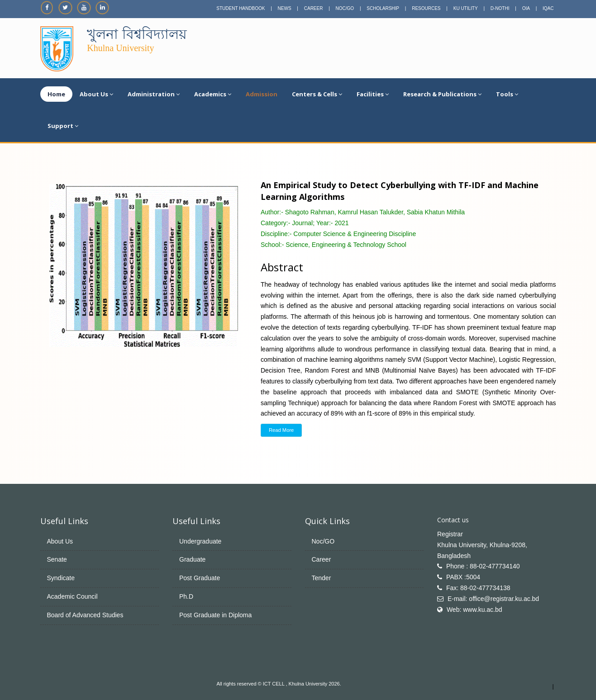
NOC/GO (345, 8)
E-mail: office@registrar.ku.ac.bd (493, 599)
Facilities (373, 94)
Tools (507, 94)
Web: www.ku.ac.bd (474, 610)
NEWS (285, 8)
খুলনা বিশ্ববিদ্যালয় (137, 34)
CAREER (314, 8)
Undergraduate (200, 541)
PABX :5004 (463, 577)
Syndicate (61, 578)
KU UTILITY (466, 8)
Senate (57, 559)
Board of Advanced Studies (85, 615)
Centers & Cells (317, 94)
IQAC (548, 8)
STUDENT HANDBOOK (241, 8)
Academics (213, 94)
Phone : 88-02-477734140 (483, 566)
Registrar (450, 534)
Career (322, 559)
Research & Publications (442, 94)
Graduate (192, 559)
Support (63, 126)
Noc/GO (323, 541)
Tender (322, 578)
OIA (526, 8)
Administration (154, 94)
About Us (96, 94)
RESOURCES (426, 8)
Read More (281, 430)
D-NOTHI (500, 8)
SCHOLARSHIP (383, 8)
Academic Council (72, 596)
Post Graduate (200, 578)
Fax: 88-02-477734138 (478, 588)
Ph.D (186, 596)
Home (56, 94)
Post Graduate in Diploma (215, 615)
